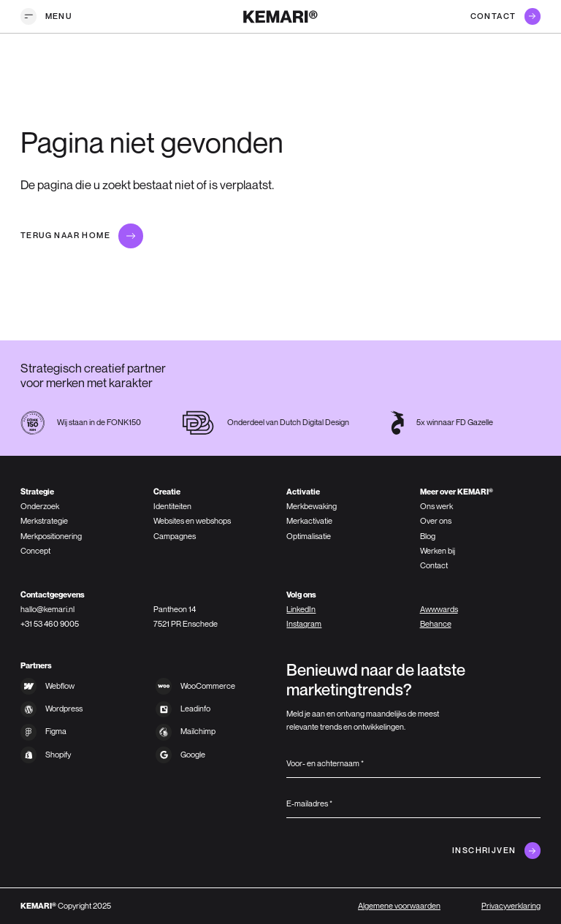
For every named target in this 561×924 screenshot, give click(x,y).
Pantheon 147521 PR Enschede (186, 616)
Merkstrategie (44, 521)
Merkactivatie (309, 521)
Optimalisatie (309, 536)
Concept (35, 551)
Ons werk (436, 506)
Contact (434, 565)
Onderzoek (40, 506)
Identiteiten (172, 506)
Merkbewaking (312, 506)
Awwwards (439, 609)
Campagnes (175, 536)
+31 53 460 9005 (50, 624)
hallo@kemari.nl (47, 609)
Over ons (436, 521)
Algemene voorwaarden (399, 906)
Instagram (304, 624)
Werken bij (438, 551)
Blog (428, 536)
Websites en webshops (192, 521)
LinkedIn (301, 609)
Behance (436, 624)
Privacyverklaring (511, 906)
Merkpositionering (51, 536)
